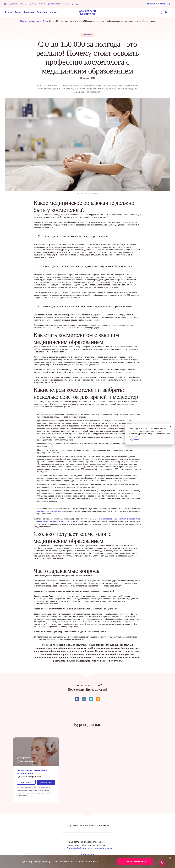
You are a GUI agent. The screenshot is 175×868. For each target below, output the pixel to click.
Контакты (29, 12)
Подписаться (87, 854)
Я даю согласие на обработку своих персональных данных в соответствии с (87, 845)
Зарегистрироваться (135, 862)
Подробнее (26, 782)
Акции (18, 12)
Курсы (9, 12)
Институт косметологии (31, 21)
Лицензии (42, 12)
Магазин (54, 12)
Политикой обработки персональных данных (89, 848)
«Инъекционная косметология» (47, 511)
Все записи (87, 35)
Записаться (46, 782)
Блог (45, 21)
